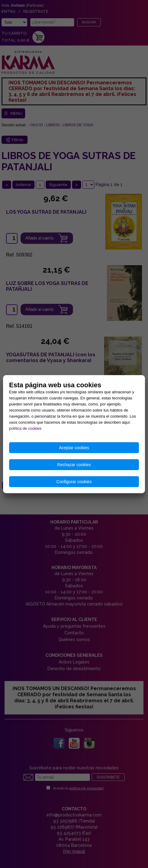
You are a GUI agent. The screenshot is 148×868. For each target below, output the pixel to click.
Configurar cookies (74, 482)
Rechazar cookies (74, 465)
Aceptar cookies (74, 448)
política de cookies (25, 428)
